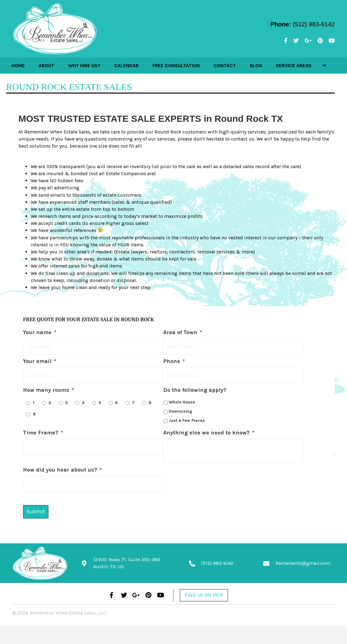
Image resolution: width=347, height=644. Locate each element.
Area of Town (183, 332)
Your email (40, 360)
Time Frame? (43, 430)
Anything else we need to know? (209, 430)
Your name (40, 332)
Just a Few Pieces (187, 418)
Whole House (182, 400)
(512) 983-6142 (314, 24)
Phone (174, 360)
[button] (319, 65)
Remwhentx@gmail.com (303, 560)
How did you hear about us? (62, 468)
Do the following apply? (195, 388)
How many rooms (48, 388)
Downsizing (181, 409)
